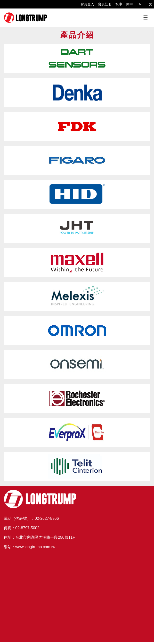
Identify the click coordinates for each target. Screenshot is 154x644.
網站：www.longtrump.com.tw (29, 547)
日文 (149, 4)
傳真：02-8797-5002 (22, 528)
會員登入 (87, 4)
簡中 (130, 4)
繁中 (119, 4)
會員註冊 (105, 4)
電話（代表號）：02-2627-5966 (31, 518)
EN (139, 4)
